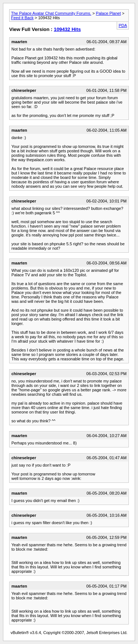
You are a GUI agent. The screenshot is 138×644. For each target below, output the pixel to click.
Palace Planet (109, 13)
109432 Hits (67, 29)
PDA (123, 25)
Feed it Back (22, 18)
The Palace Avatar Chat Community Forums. (51, 13)
